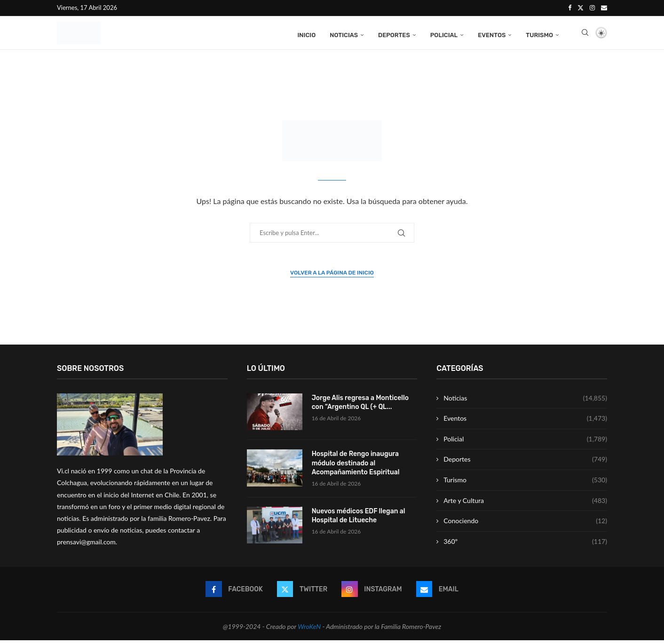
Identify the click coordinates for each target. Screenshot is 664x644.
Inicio (306, 34)
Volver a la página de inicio (332, 276)
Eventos (492, 34)
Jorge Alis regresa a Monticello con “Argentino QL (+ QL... (360, 406)
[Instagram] (592, 8)
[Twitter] (581, 8)
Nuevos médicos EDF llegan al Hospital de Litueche (359, 520)
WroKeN (309, 630)
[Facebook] (570, 8)
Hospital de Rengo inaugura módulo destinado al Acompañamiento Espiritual (356, 467)
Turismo (539, 34)
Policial (444, 34)
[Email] (604, 8)
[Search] (585, 34)
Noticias (344, 34)
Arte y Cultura (525, 504)
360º (525, 545)
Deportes (394, 34)
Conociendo (525, 525)
